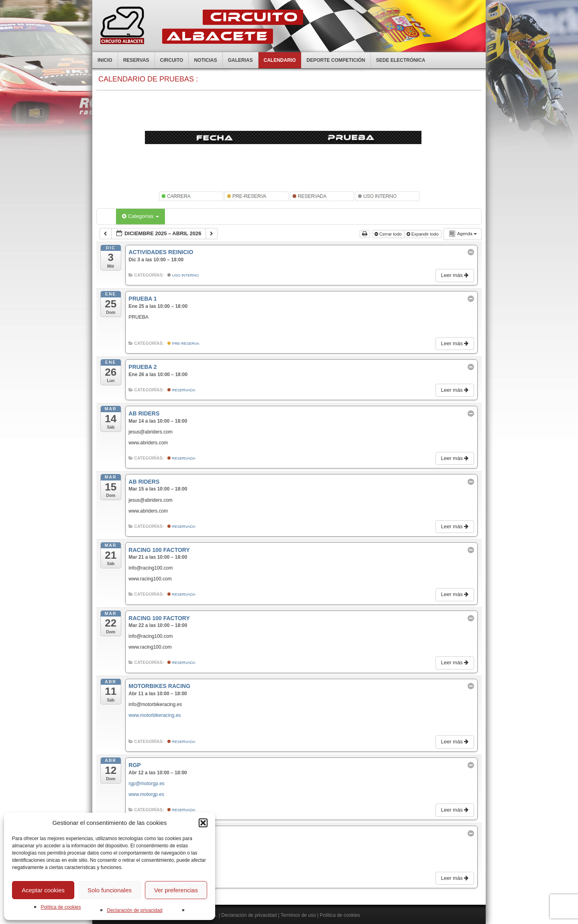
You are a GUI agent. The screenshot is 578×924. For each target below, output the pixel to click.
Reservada (181, 390)
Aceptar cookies (43, 890)
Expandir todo (423, 234)
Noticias (205, 60)
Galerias (240, 60)
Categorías (140, 216)
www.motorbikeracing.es (155, 715)
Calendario (280, 60)
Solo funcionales (110, 890)
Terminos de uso (298, 915)
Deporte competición (336, 60)
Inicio (105, 60)
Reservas (136, 60)
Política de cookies (61, 907)
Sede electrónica (401, 60)
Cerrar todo (389, 234)
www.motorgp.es (146, 794)
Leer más (455, 275)
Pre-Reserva (183, 343)
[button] (203, 823)
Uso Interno (183, 275)
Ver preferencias (176, 890)
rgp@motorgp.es (147, 784)
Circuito (172, 60)
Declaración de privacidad (134, 910)
